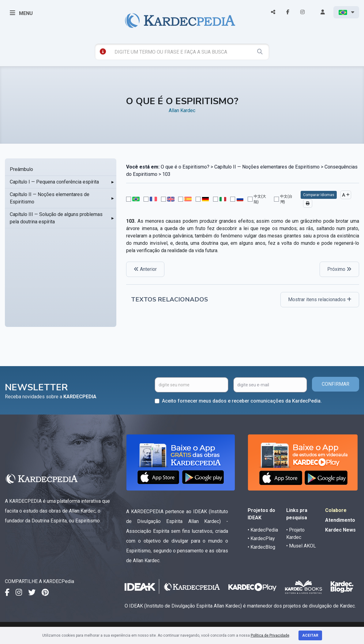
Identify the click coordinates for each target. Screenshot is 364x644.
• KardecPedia (263, 530)
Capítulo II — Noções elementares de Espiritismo (50, 198)
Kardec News (340, 530)
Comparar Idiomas (319, 195)
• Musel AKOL (301, 546)
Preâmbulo (21, 169)
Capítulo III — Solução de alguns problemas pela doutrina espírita (56, 218)
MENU (21, 13)
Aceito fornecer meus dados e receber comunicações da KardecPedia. (242, 401)
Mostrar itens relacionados (320, 299)
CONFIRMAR (336, 384)
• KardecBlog (261, 547)
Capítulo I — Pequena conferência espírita (54, 182)
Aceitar (310, 635)
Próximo (339, 269)
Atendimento (340, 520)
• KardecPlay (261, 538)
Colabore (336, 510)
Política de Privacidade (270, 635)
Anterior (145, 269)
